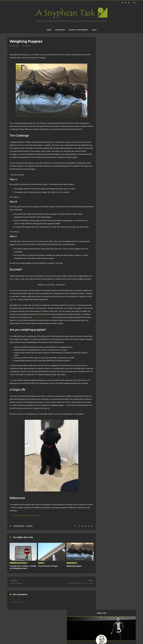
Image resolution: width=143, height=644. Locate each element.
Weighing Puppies (74, 566)
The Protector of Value (48, 566)
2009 (105, 179)
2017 (105, 155)
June (107, 141)
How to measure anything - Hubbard (27, 515)
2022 (105, 111)
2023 (105, 108)
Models (42, 563)
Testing (30, 526)
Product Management (78, 30)
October (108, 135)
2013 (105, 167)
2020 (105, 117)
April (107, 145)
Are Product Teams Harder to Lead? (117, 272)
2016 (105, 158)
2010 (105, 176)
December (109, 126)
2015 (105, 161)
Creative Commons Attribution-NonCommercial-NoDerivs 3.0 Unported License (114, 305)
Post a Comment (18, 602)
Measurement (19, 526)
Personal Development (19, 563)
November (109, 132)
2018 (105, 123)
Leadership (60, 30)
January (108, 151)
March (108, 148)
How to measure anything (42, 317)
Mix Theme (101, 637)
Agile (94, 30)
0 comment (26, 46)
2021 (105, 114)
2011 (105, 173)
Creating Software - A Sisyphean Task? (68, 637)
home (49, 30)
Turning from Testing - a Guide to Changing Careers (23, 567)
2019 (105, 120)
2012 (105, 170)
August (108, 138)
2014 (105, 164)
